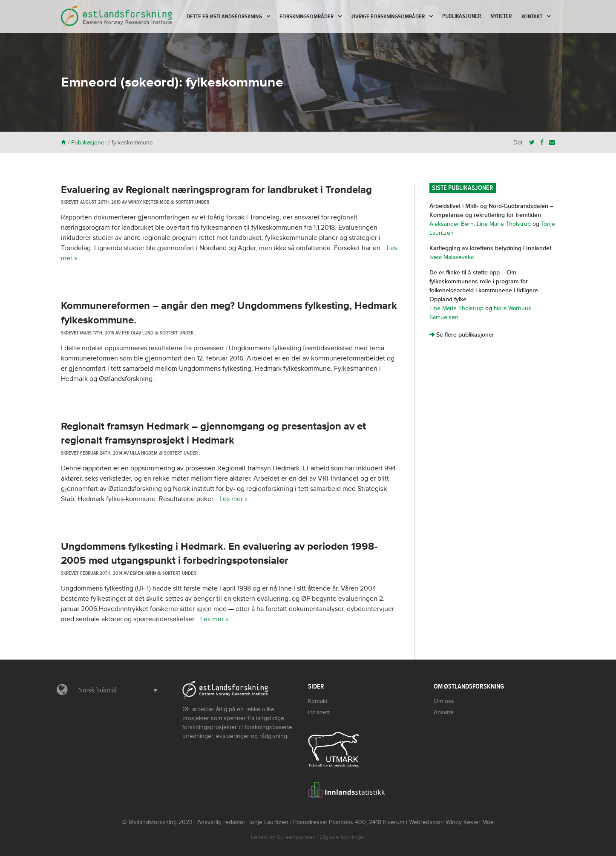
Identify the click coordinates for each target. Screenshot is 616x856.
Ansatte (444, 712)
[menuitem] (116, 690)
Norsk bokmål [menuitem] (97, 690)
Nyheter (501, 16)
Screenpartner (296, 837)
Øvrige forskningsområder (388, 17)
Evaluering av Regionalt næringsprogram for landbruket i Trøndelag (216, 190)
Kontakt (532, 17)
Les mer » (233, 499)
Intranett (319, 712)
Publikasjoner (462, 16)
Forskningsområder (307, 17)
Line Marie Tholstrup (504, 224)
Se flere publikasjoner (462, 335)
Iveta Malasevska (452, 257)
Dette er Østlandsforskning (224, 17)
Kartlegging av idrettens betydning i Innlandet (490, 248)
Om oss (444, 701)
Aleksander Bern (452, 224)
